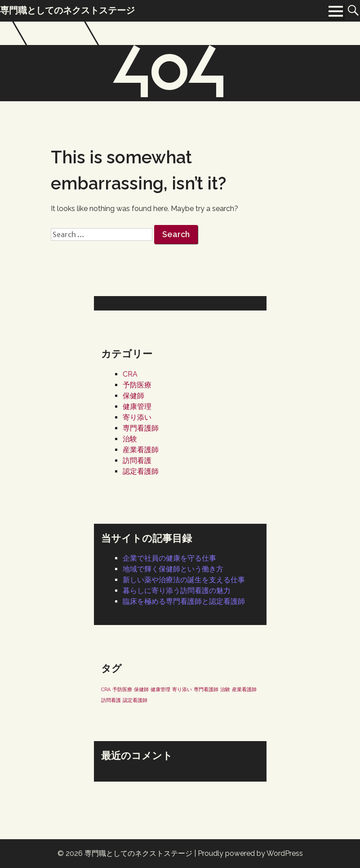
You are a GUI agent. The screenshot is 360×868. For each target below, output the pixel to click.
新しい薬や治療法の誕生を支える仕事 (184, 580)
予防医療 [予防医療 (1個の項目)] (122, 689)
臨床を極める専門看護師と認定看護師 (184, 601)
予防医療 (137, 385)
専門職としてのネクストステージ (138, 853)
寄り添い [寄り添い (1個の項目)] (182, 689)
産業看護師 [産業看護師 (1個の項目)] (244, 689)
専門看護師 (141, 428)
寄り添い (137, 417)
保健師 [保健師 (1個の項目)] (141, 689)
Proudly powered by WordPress (250, 853)
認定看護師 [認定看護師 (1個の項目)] (135, 700)
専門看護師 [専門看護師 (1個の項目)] (206, 689)
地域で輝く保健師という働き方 (173, 569)
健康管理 (137, 407)
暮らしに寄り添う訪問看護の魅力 (177, 591)
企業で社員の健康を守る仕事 (169, 558)
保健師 (133, 396)
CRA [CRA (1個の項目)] (106, 689)
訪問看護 (137, 461)
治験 (130, 439)
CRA (130, 374)
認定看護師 (141, 471)
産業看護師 (141, 450)
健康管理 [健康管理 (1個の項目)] (160, 689)
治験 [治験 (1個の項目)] (225, 689)
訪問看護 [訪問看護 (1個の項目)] (111, 700)
